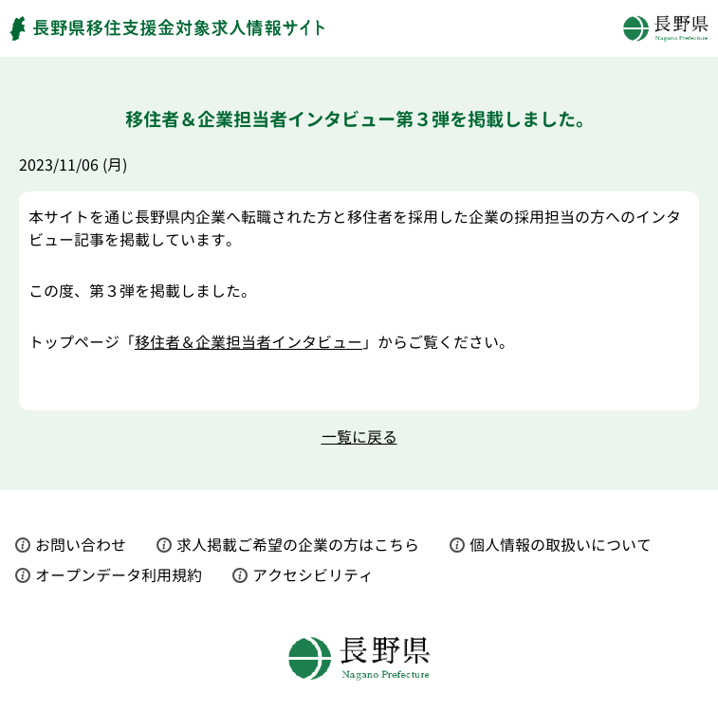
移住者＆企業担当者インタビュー (249, 342)
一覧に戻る (359, 437)
